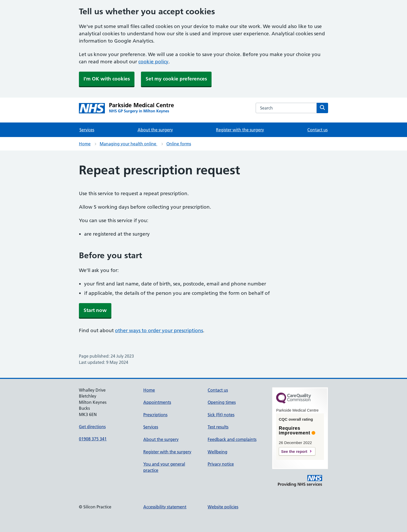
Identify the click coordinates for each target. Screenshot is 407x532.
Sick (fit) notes (221, 415)
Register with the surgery (240, 130)
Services (87, 130)
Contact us (317, 130)
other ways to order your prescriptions (159, 330)
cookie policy (153, 62)
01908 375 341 (93, 439)
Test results (218, 427)
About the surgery (155, 130)
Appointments (157, 402)
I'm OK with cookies (107, 79)
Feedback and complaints (232, 439)
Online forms (179, 144)
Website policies (223, 507)
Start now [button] (95, 310)
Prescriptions (155, 415)
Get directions (92, 427)
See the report (294, 451)
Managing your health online (128, 144)
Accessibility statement (165, 507)
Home (85, 144)
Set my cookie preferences (176, 79)
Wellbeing (218, 452)
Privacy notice (221, 464)
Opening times (222, 402)
